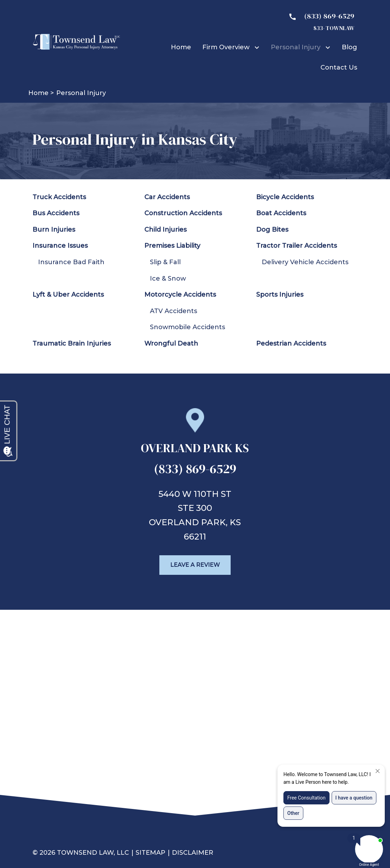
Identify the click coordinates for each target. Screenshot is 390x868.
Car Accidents (167, 197)
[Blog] (349, 47)
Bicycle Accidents (285, 197)
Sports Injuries (280, 295)
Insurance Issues (60, 246)
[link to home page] (76, 41)
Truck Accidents (59, 197)
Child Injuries (165, 230)
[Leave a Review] (195, 565)
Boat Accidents (281, 213)
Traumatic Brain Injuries (72, 343)
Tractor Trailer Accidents (297, 246)
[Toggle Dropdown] (258, 47)
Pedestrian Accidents (291, 343)
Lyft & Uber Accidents (68, 295)
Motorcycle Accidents (180, 295)
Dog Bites (272, 230)
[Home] (181, 47)
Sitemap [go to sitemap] (150, 853)
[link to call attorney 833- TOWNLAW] (319, 21)
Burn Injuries (54, 230)
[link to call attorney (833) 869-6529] (195, 471)
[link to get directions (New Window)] (195, 451)
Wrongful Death (171, 343)
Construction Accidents (183, 213)
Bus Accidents (56, 213)
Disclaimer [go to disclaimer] (193, 853)
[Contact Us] (339, 67)
